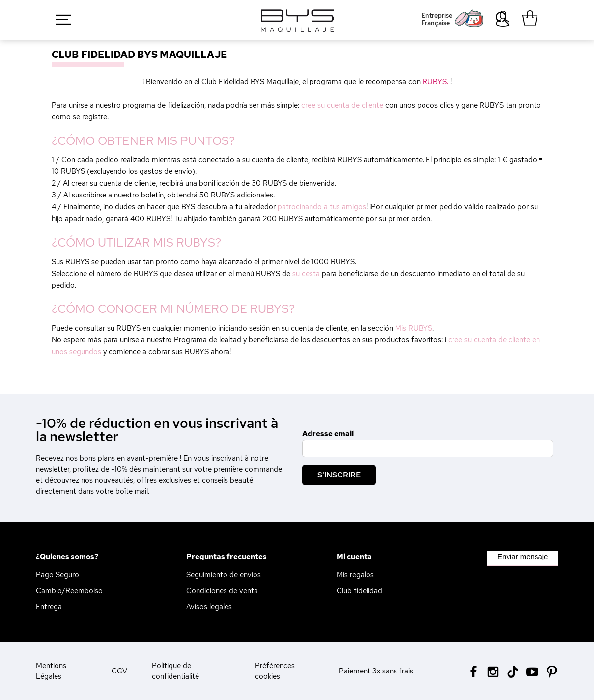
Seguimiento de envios (224, 575)
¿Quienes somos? (67, 557)
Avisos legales (209, 607)
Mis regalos (355, 575)
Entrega (49, 607)
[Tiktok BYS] (513, 672)
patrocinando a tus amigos (322, 207)
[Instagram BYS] (493, 671)
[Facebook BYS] (473, 671)
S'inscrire (339, 475)
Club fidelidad (359, 591)
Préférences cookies (275, 671)
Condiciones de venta (222, 591)
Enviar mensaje (523, 556)
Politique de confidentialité (175, 671)
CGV (119, 671)
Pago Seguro (57, 575)
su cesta (306, 274)
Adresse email (328, 434)
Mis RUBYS (414, 328)
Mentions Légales (51, 671)
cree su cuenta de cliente (342, 105)
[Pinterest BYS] (552, 671)
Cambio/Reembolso (69, 591)
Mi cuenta (354, 557)
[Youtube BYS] (532, 671)
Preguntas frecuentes (226, 557)
